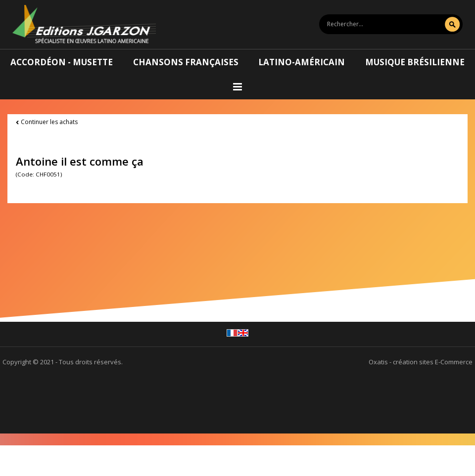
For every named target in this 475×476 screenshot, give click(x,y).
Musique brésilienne (415, 62)
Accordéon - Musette (62, 62)
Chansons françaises (186, 62)
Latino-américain (302, 62)
